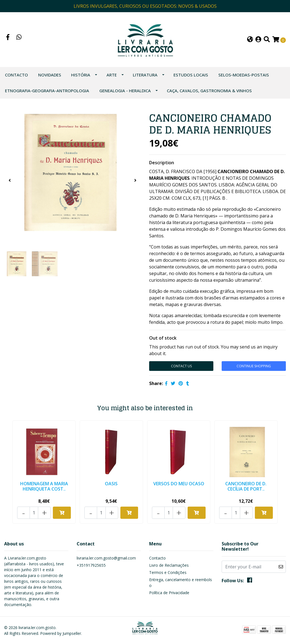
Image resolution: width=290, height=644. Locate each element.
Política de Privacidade (169, 593)
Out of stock (163, 338)
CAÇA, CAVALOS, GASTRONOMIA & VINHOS (209, 91)
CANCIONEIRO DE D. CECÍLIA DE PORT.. (246, 486)
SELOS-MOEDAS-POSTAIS (244, 75)
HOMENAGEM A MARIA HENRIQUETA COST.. (44, 486)
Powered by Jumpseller (61, 633)
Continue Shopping (254, 366)
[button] (250, 40)
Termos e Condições (168, 572)
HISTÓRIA (81, 75)
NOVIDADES (50, 75)
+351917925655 (91, 565)
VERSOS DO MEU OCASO (179, 484)
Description (162, 163)
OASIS (111, 484)
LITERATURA (145, 75)
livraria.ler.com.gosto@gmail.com (106, 558)
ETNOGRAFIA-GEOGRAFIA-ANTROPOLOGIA (47, 91)
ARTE (112, 75)
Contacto (16, 75)
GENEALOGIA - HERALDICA (125, 91)
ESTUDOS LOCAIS (191, 75)
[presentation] (10, 180)
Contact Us (181, 366)
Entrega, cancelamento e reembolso (181, 583)
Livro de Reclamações (169, 565)
